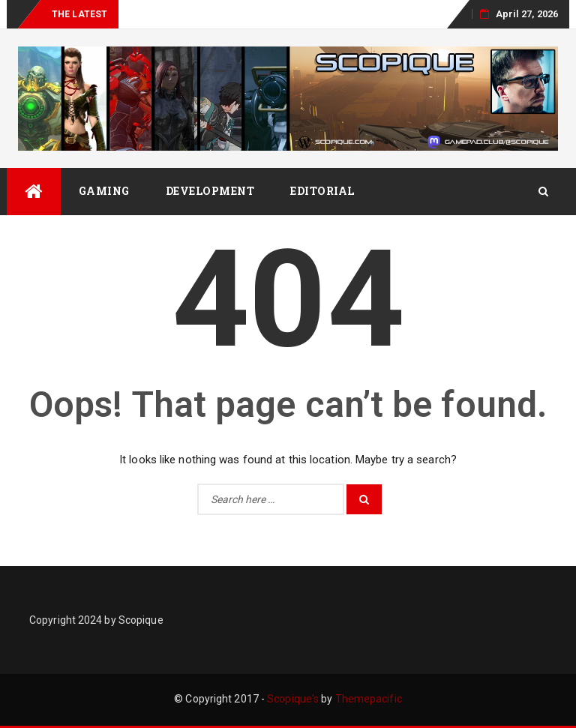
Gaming (104, 191)
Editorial (322, 191)
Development (210, 191)
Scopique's (293, 699)
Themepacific (369, 699)
